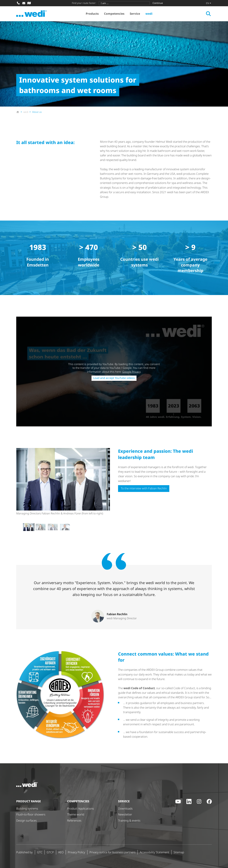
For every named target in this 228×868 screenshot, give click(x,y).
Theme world (76, 814)
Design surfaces (26, 820)
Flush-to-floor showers (31, 814)
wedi (149, 14)
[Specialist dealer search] (29, 3)
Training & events (129, 820)
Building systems (27, 808)
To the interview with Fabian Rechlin (144, 488)
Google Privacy (131, 372)
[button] (28, 527)
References (74, 820)
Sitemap (179, 852)
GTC (40, 852)
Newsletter (125, 814)
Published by (24, 852)
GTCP (50, 852)
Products (92, 14)
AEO (61, 852)
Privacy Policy (76, 852)
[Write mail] (24, 3)
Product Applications (81, 808)
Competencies (114, 14)
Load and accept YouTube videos (114, 378)
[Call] (18, 3)
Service (135, 14)
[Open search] (208, 14)
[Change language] (209, 3)
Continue (158, 3)
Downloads (125, 808)
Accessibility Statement (154, 852)
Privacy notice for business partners (112, 852)
